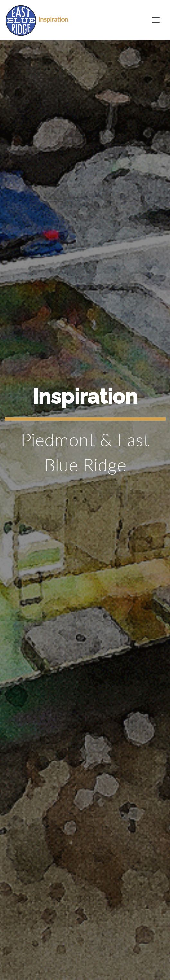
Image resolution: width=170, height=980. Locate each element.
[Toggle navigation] (156, 20)
